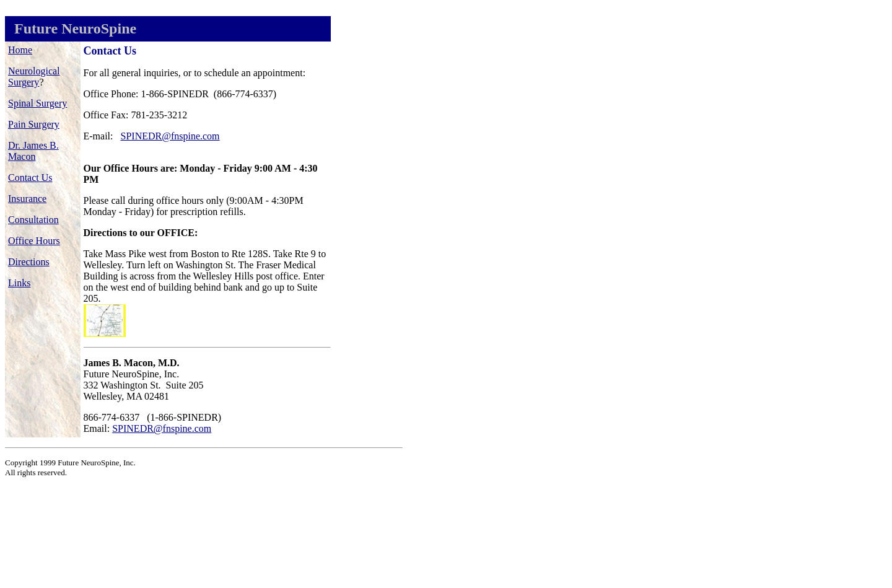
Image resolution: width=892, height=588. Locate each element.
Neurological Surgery (34, 77)
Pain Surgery (34, 124)
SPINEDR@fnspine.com (170, 136)
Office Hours (34, 241)
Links (19, 283)
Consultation (33, 220)
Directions (29, 262)
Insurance (27, 199)
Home (20, 50)
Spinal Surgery (37, 103)
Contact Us (30, 178)
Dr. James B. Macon (33, 151)
